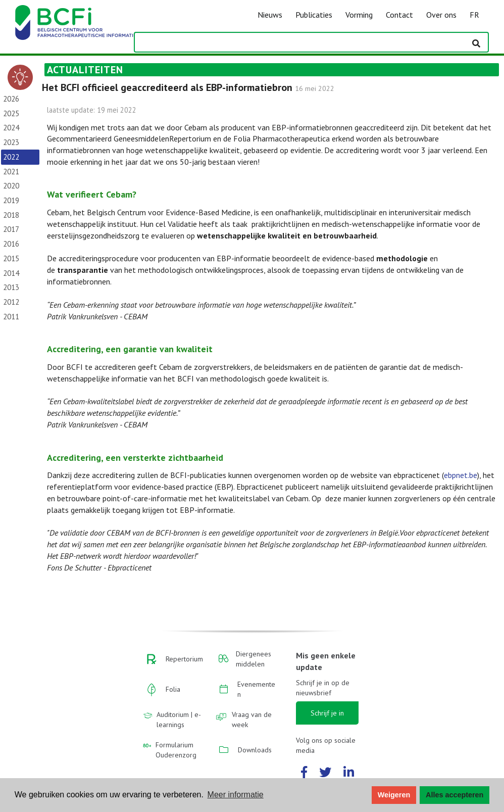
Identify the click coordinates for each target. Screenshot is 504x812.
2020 (11, 186)
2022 (11, 157)
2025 (11, 113)
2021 (11, 172)
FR (474, 15)
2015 (11, 258)
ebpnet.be (461, 475)
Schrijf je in (327, 713)
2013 (11, 287)
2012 (11, 302)
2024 (11, 128)
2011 (11, 317)
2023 (11, 142)
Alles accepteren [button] (455, 795)
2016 (11, 244)
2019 (11, 200)
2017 (11, 229)
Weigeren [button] (394, 795)
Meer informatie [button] (236, 795)
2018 (11, 215)
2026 (11, 99)
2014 (11, 273)
